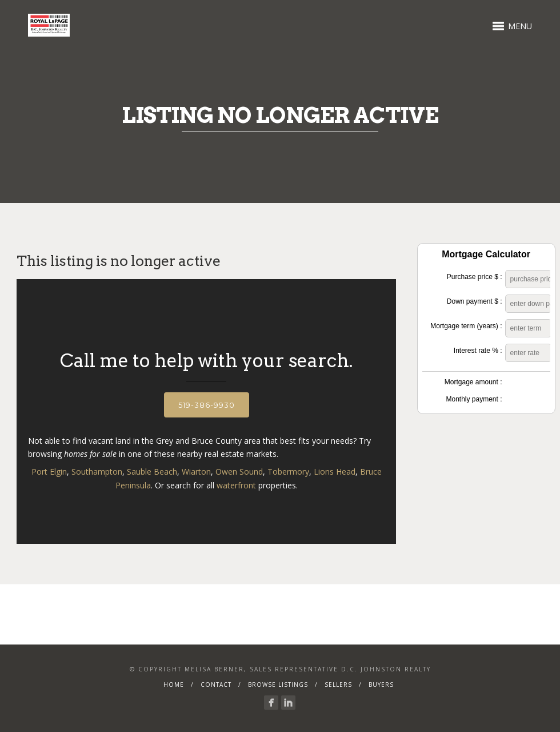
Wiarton (196, 472)
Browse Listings (278, 685)
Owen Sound (239, 472)
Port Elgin (49, 472)
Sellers (338, 685)
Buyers (381, 685)
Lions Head (335, 472)
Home (174, 685)
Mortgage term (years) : (466, 326)
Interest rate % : (478, 351)
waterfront (236, 485)
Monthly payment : (474, 399)
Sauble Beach (152, 472)
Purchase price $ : (475, 277)
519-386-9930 (207, 405)
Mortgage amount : (473, 382)
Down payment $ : (475, 301)
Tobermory (288, 472)
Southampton (97, 472)
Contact (216, 685)
